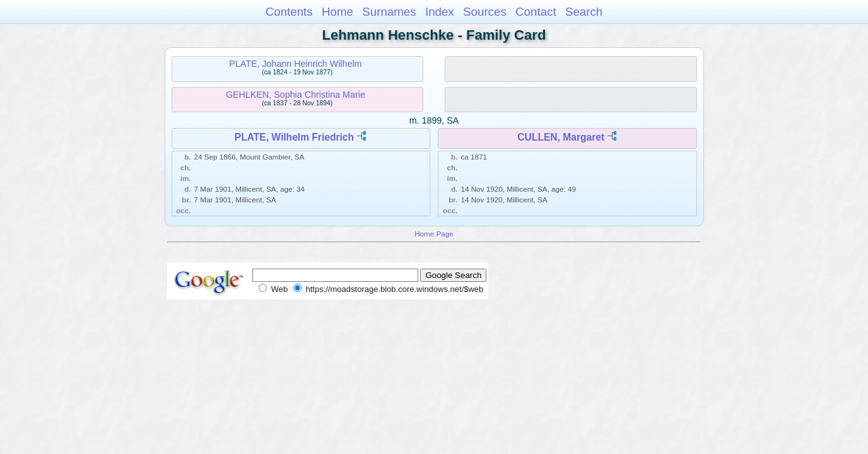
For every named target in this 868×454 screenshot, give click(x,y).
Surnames (389, 12)
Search (584, 12)
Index (440, 12)
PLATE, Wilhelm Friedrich (294, 137)
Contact (536, 12)
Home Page (434, 234)
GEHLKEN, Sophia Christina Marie (296, 95)
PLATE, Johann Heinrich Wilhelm (295, 64)
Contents (289, 12)
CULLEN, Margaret (561, 137)
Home (337, 12)
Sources (485, 12)
